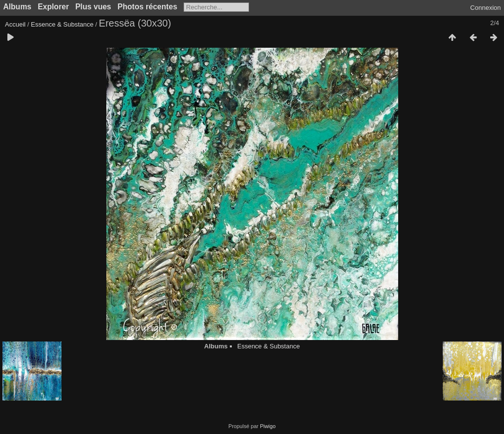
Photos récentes (147, 7)
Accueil (15, 24)
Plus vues (93, 7)
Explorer (53, 7)
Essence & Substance (62, 24)
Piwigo (268, 426)
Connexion (485, 8)
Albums (17, 7)
